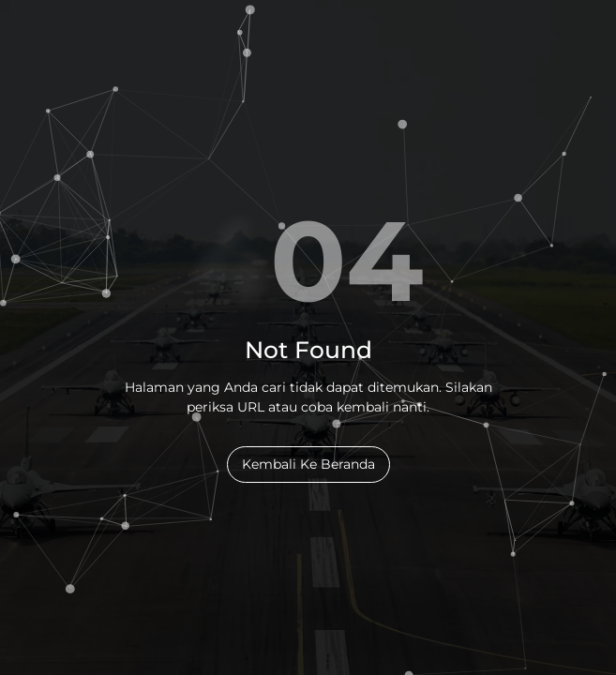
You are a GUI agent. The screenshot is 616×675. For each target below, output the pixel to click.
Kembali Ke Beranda (308, 464)
